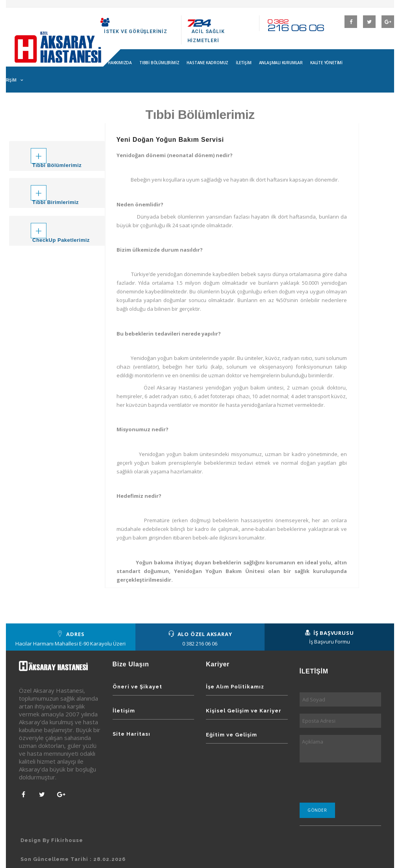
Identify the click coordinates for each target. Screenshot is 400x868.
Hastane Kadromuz (207, 63)
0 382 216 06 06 (200, 644)
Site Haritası (131, 734)
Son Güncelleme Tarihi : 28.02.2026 (73, 859)
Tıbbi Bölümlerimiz (159, 63)
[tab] (57, 156)
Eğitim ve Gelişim (231, 735)
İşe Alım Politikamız (235, 687)
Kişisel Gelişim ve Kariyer (244, 711)
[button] (57, 150)
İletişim (244, 63)
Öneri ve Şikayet (137, 687)
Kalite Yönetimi (326, 63)
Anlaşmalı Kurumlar (281, 63)
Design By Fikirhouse (52, 840)
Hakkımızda (120, 63)
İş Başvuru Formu (330, 642)
